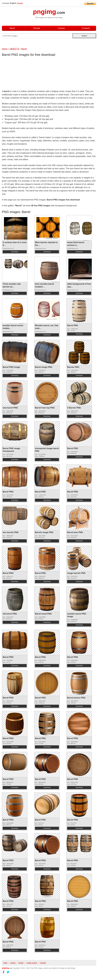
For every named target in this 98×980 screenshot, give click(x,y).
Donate (37, 28)
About (12, 28)
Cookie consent (32, 963)
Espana (20, 3)
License (61, 28)
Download (15, 252)
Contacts (86, 28)
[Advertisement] (22, 74)
